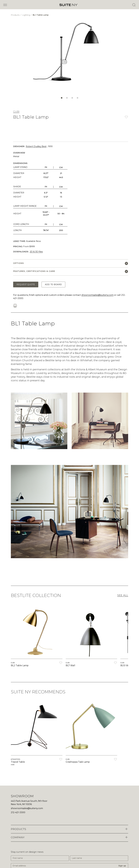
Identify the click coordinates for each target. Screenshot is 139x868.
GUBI (16, 112)
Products (15, 15)
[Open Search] (134, 5)
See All (123, 595)
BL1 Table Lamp (41, 15)
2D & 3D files (36, 252)
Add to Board (53, 284)
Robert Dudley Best (36, 146)
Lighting (26, 15)
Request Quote (26, 284)
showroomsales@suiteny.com (97, 295)
